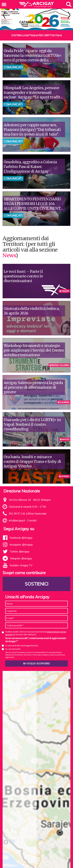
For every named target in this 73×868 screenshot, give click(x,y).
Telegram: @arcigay (21, 558)
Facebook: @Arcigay (21, 538)
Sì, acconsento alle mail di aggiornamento (22, 646)
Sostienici (36, 584)
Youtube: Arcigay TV (21, 565)
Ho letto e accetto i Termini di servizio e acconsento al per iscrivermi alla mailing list (36, 633)
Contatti (32, 520)
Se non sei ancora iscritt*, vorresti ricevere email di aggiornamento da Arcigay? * (36, 640)
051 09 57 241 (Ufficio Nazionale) (28, 514)
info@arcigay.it (17, 520)
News (9, 255)
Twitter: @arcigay (19, 552)
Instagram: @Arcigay (21, 545)
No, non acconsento (13, 649)
